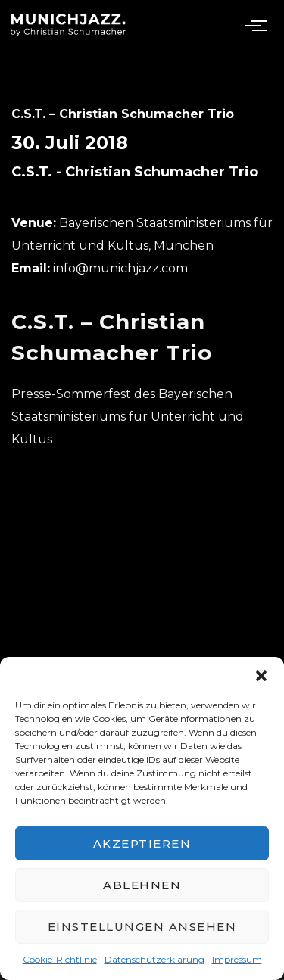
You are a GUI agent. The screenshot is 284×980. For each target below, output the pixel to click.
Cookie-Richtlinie (60, 959)
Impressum (237, 959)
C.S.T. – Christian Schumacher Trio (123, 114)
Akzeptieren (142, 843)
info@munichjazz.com (120, 268)
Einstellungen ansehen (142, 927)
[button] (261, 676)
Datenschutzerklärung (154, 959)
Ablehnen (142, 885)
